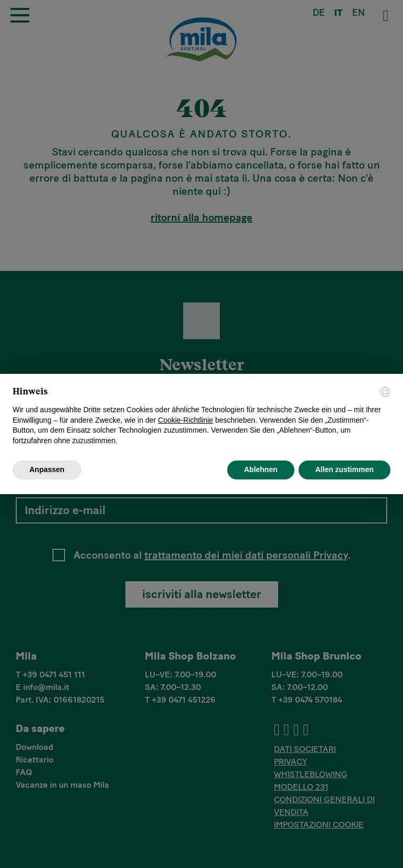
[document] (201, 416)
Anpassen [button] (47, 469)
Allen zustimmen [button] (344, 469)
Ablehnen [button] (261, 469)
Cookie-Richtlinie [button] (185, 420)
